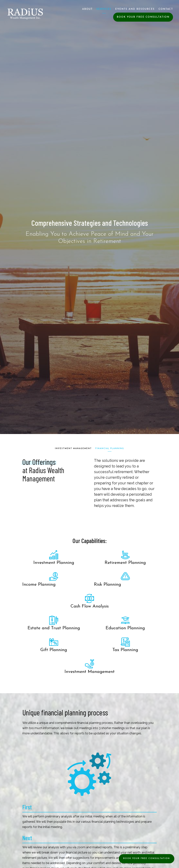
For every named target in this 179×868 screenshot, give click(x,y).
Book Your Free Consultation (143, 17)
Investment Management (73, 448)
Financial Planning (110, 448)
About (87, 9)
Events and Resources (135, 9)
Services (104, 9)
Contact (166, 9)
